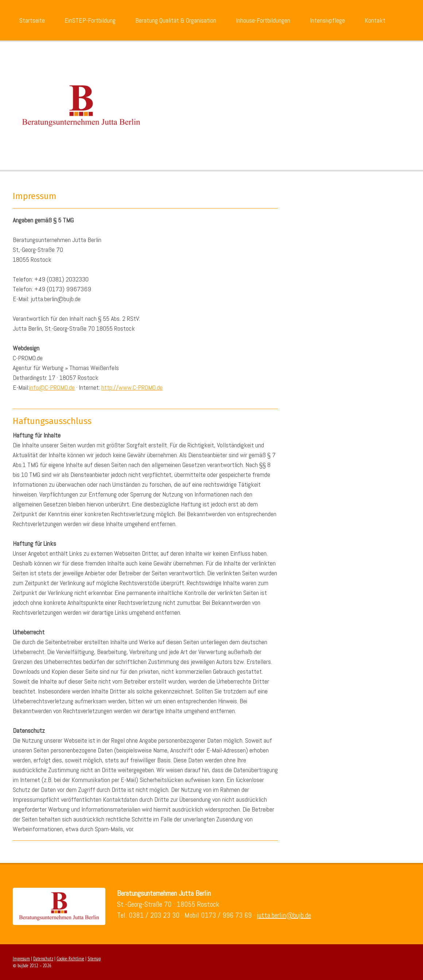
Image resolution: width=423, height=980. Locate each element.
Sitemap (94, 959)
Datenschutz (43, 959)
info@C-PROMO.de (52, 387)
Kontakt (375, 20)
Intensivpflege (327, 20)
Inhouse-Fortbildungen (263, 20)
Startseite (32, 20)
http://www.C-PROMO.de (132, 387)
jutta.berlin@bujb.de (284, 915)
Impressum (21, 959)
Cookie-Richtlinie (70, 959)
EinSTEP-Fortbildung (90, 20)
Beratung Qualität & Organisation (176, 20)
